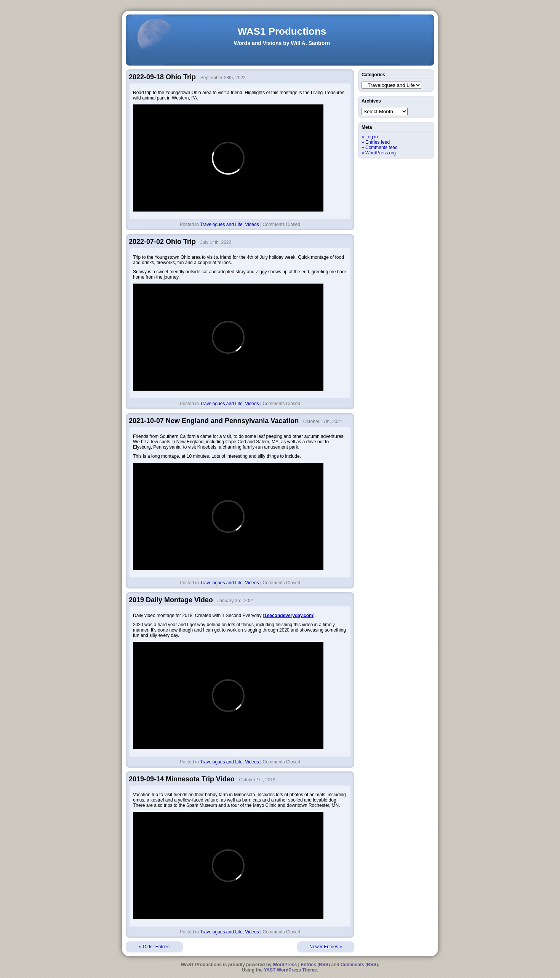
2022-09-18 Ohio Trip (162, 77)
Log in (372, 137)
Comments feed (382, 148)
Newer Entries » (326, 947)
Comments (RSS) (359, 965)
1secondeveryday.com (289, 616)
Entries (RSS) (315, 965)
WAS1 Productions (282, 31)
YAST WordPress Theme (290, 970)
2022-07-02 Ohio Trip (162, 242)
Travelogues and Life (221, 224)
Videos (252, 224)
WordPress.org (381, 153)
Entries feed (378, 142)
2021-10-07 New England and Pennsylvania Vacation (214, 421)
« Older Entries (154, 947)
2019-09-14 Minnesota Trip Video (182, 779)
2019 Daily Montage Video (171, 600)
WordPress (285, 965)
